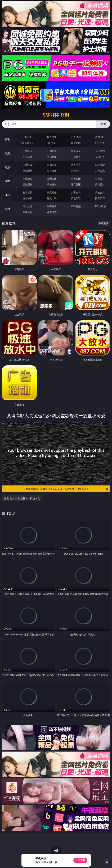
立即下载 (80, 860)
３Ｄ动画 (100, 151)
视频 (8, 153)
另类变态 (100, 171)
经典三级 (52, 171)
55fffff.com (56, 115)
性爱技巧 (100, 198)
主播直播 (76, 157)
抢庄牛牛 (100, 143)
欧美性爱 (100, 165)
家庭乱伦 (52, 192)
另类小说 (52, 198)
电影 (8, 167)
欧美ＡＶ (76, 151)
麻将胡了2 (28, 143)
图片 (8, 181)
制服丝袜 (28, 171)
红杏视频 (28, 212)
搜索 (103, 124)
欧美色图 (76, 179)
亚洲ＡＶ (28, 151)
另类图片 (100, 184)
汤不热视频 (100, 206)
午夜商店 (52, 206)
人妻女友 (76, 192)
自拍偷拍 (52, 151)
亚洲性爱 (28, 165)
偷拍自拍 (52, 165)
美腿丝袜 (28, 184)
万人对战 (76, 137)
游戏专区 (100, 137)
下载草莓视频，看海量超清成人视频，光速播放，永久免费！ (66, 489)
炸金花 (52, 143)
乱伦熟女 (76, 171)
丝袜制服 (52, 157)
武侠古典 (100, 192)
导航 (8, 209)
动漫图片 (100, 179)
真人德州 (52, 137)
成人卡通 (76, 165)
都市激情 (28, 192)
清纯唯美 (52, 184)
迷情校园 (28, 198)
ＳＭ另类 (100, 157)
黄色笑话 (76, 198)
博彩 (8, 139)
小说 (8, 195)
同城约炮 (28, 206)
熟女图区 (76, 184)
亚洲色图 (52, 179)
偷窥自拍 (28, 179)
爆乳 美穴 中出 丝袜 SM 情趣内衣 (22, 498)
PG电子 (28, 137)
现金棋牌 (76, 143)
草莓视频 (76, 206)
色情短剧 (52, 212)
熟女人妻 (28, 157)
